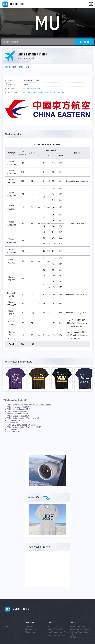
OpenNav (29, 626)
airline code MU (14, 420)
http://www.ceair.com (32, 89)
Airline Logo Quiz (78, 626)
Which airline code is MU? (19, 414)
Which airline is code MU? (19, 409)
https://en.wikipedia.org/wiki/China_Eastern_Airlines (45, 93)
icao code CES (14, 432)
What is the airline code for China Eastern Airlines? (30, 405)
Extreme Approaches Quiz (79, 633)
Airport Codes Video (56, 635)
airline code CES (15, 429)
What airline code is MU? (18, 416)
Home (5, 626)
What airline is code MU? (18, 411)
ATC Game (52, 626)
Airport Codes (31, 629)
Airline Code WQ (55, 629)
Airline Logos (31, 632)
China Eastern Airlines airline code (23, 425)
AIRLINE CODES (14, 4)
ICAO (8, 67)
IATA (21, 67)
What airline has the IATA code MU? (23, 418)
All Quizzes (75, 637)
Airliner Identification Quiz (81, 629)
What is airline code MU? (18, 407)
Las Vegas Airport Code (58, 632)
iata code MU (13, 423)
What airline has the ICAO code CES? (24, 427)
